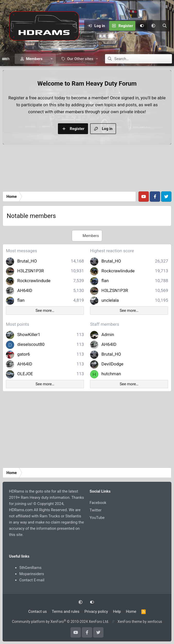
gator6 (24, 354)
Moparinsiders (32, 574)
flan (21, 300)
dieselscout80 (31, 344)
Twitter (95, 510)
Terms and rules (66, 612)
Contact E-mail (32, 580)
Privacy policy (96, 612)
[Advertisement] (87, 169)
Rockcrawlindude (34, 281)
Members (34, 59)
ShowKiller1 (29, 335)
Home (131, 612)
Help (117, 612)
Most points (18, 324)
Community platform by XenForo (60, 622)
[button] (153, 26)
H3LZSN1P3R (31, 271)
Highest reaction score (112, 251)
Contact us (38, 612)
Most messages (21, 251)
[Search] (164, 26)
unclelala (110, 300)
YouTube (97, 518)
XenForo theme (130, 622)
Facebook (98, 503)
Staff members (105, 324)
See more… (45, 311)
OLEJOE (25, 374)
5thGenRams (30, 568)
